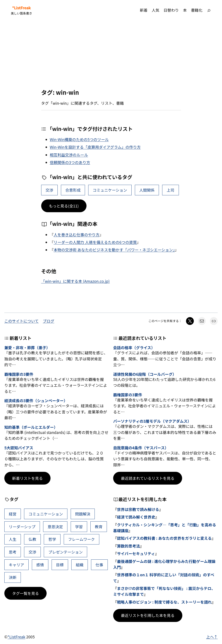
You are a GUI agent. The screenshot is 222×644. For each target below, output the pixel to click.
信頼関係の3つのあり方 (70, 162)
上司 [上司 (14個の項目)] (171, 190)
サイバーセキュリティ (136, 553)
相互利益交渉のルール (69, 155)
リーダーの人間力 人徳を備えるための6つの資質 (95, 242)
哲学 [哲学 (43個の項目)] (52, 539)
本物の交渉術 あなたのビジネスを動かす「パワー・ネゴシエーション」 (114, 250)
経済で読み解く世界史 (136, 517)
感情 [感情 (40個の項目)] (40, 565)
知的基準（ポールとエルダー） (31, 427)
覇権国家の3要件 (19, 374)
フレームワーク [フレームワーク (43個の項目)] (81, 539)
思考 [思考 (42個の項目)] (13, 552)
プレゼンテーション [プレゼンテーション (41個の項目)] (65, 552)
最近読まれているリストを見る (148, 478)
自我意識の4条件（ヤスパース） (141, 448)
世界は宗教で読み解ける (138, 509)
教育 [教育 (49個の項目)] (99, 527)
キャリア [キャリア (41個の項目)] (17, 565)
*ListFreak (21, 8)
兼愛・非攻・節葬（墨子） (27, 348)
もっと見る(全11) (64, 206)
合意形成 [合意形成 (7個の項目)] (73, 190)
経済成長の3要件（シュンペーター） (36, 401)
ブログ (48, 321)
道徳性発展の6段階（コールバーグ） (145, 374)
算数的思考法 (129, 546)
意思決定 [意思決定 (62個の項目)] (55, 527)
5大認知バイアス (19, 448)
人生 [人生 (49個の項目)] (13, 539)
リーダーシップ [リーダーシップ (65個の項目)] (22, 527)
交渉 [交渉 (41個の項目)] (49, 190)
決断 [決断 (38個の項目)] (13, 577)
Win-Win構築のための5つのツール (79, 139)
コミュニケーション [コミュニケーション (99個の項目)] (110, 190)
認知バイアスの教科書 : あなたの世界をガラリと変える (164, 538)
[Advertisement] (111, 55)
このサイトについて (21, 321)
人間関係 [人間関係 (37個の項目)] (147, 190)
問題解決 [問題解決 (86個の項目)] (83, 514)
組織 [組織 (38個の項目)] (80, 565)
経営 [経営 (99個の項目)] (13, 514)
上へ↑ (212, 637)
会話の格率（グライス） (134, 348)
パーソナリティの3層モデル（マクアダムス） (152, 421)
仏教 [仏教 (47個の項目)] (32, 539)
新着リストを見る (27, 478)
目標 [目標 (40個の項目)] (60, 565)
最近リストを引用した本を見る (148, 615)
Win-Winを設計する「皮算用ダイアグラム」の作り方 (95, 147)
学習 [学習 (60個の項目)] (79, 527)
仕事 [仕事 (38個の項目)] (99, 565)
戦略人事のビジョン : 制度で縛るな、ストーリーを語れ (164, 602)
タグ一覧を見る (25, 593)
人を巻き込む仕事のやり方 (77, 235)
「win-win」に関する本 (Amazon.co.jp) (75, 281)
